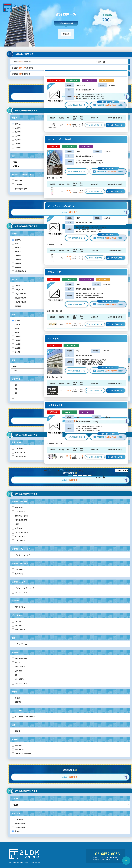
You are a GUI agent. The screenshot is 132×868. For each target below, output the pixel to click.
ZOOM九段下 (54, 272)
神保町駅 (88, 296)
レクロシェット (55, 405)
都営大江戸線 (80, 96)
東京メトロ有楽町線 (82, 163)
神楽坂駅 (92, 362)
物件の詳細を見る (77, 105)
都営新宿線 (79, 296)
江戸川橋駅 (94, 227)
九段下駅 (92, 98)
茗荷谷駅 (94, 231)
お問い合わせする (116, 125)
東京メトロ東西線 (82, 98)
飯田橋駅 (91, 94)
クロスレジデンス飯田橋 (60, 139)
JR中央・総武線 (81, 94)
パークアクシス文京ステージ (62, 206)
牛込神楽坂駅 (91, 96)
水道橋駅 (91, 426)
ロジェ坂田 (53, 339)
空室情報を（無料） (108, 104)
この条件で (69, 212)
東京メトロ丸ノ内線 (82, 231)
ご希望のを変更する (71, 62)
